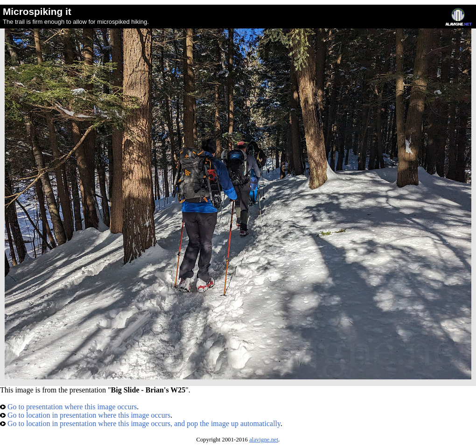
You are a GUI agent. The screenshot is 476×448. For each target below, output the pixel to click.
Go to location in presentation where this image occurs (85, 415)
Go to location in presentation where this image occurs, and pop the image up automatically (140, 423)
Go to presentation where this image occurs (68, 407)
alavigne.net (264, 440)
